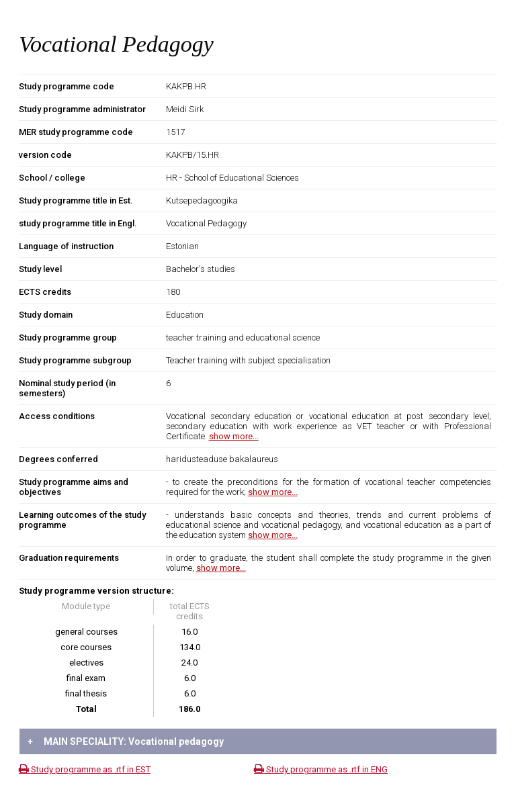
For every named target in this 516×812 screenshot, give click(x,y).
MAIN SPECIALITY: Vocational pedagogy (126, 741)
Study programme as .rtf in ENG (321, 769)
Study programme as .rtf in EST (85, 769)
